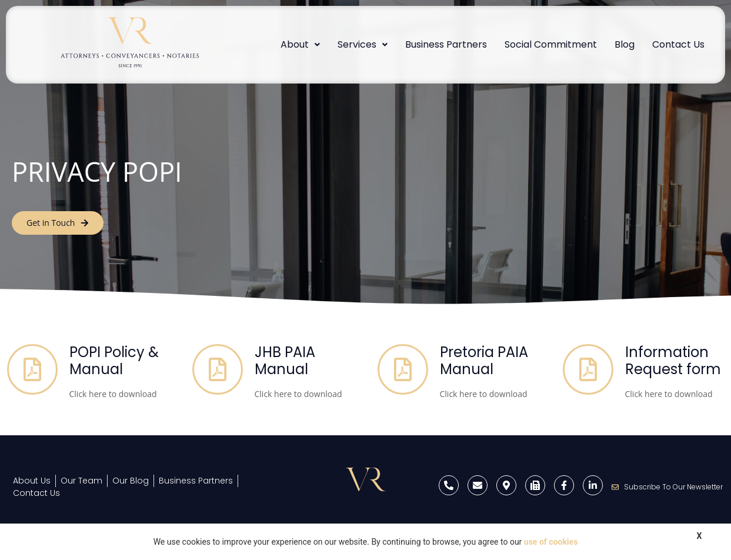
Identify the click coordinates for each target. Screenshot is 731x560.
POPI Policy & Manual (114, 361)
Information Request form (673, 361)
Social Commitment (551, 44)
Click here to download (113, 394)
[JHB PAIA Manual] (218, 369)
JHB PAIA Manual (285, 361)
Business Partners (446, 44)
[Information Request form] (588, 369)
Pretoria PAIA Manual (484, 361)
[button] (300, 45)
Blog (625, 44)
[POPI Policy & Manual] (32, 369)
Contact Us (678, 44)
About (300, 44)
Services (363, 44)
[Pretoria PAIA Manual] (403, 369)
